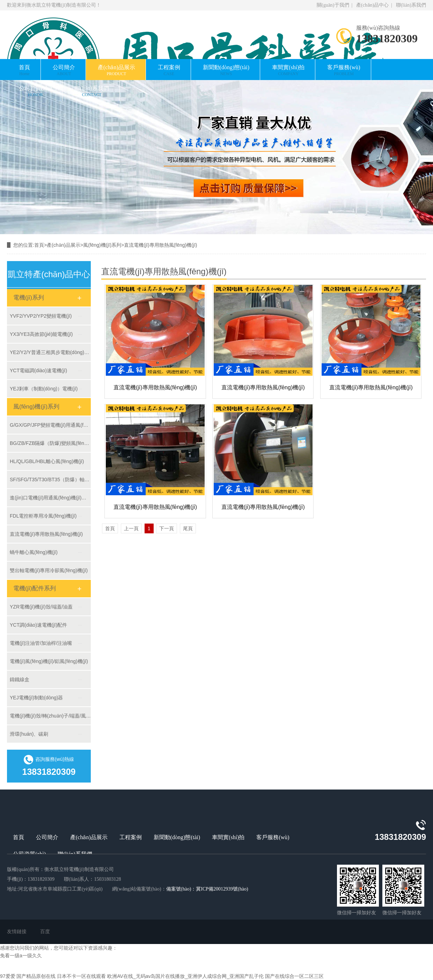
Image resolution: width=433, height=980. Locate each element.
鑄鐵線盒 (20, 679)
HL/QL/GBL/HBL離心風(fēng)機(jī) (47, 461)
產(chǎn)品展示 (116, 70)
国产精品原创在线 (36, 976)
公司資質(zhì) (35, 91)
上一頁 (131, 528)
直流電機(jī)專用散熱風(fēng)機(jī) (160, 245)
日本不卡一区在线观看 (81, 976)
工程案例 (169, 70)
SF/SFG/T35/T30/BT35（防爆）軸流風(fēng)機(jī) (50, 480)
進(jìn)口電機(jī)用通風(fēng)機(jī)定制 (50, 498)
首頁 (24, 70)
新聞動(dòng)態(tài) (226, 70)
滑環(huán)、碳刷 (29, 734)
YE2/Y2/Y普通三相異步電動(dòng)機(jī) (50, 352)
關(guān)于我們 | (335, 5)
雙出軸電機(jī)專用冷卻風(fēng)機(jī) (49, 570)
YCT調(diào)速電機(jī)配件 (38, 625)
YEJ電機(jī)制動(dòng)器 (36, 698)
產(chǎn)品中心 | (374, 5)
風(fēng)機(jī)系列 (102, 245)
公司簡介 (64, 70)
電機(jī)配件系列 (35, 588)
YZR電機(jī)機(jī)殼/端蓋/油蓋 (41, 607)
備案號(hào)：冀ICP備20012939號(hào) (207, 889)
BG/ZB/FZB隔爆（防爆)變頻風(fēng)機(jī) (50, 443)
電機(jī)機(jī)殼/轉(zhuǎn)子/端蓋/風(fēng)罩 (50, 716)
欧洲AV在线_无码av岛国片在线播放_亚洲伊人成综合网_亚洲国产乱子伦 (185, 976)
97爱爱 (8, 976)
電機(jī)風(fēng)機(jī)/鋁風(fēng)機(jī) (49, 661)
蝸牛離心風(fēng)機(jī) (34, 552)
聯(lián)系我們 (410, 5)
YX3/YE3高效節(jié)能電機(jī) (41, 334)
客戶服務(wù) (344, 70)
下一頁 (167, 528)
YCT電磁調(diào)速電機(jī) (38, 370)
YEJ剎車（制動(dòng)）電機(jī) (44, 389)
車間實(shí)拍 (288, 70)
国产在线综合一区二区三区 (294, 976)
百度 (45, 932)
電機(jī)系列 (29, 298)
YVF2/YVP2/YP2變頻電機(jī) (41, 316)
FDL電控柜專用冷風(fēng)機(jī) (43, 516)
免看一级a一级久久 (21, 956)
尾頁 (188, 528)
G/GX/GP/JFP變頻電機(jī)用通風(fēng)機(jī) (50, 425)
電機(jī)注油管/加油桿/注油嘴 (41, 643)
